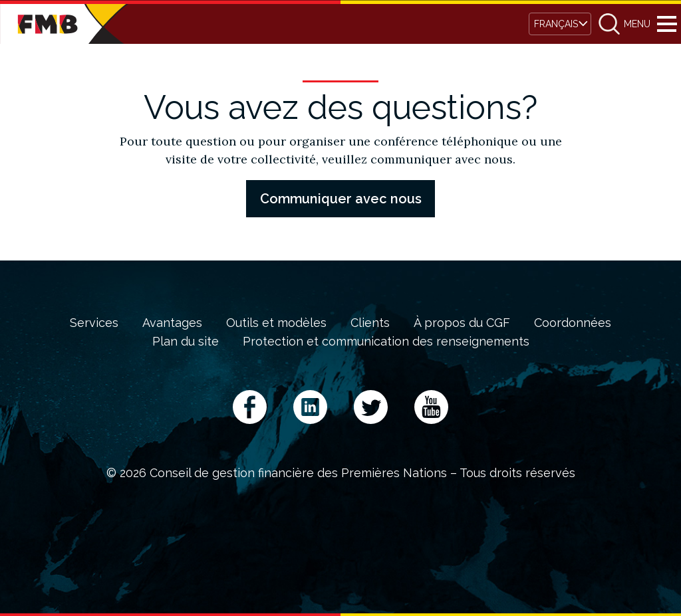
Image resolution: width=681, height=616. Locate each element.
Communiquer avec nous (341, 199)
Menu (667, 24)
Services (94, 323)
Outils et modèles (276, 323)
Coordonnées (573, 323)
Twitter (371, 407)
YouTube (431, 407)
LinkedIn (310, 407)
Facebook (250, 407)
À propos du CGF (462, 323)
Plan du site (186, 342)
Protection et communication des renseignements (386, 342)
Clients (370, 323)
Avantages (172, 323)
